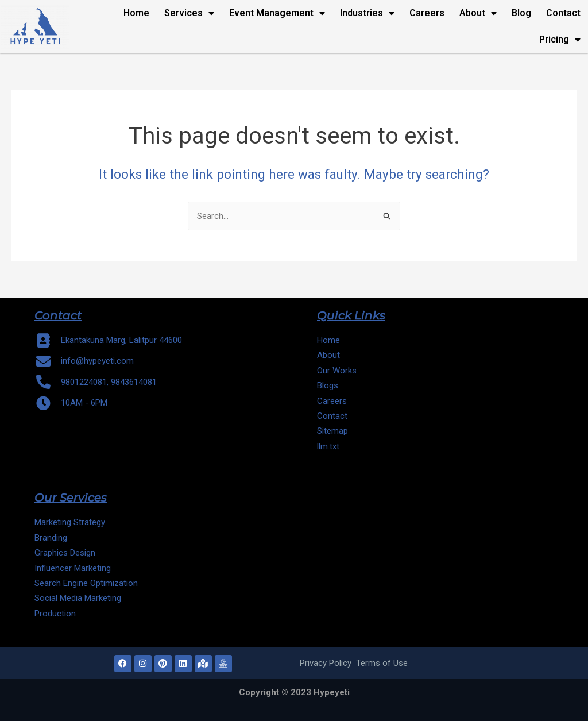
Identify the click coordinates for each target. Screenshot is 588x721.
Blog (521, 13)
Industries (367, 13)
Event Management (277, 13)
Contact (563, 13)
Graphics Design (65, 553)
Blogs (328, 385)
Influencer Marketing (73, 568)
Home (136, 13)
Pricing (560, 40)
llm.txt (329, 446)
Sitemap (332, 431)
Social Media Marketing (78, 598)
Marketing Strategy (70, 522)
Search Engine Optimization (86, 583)
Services (189, 13)
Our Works (337, 371)
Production (55, 614)
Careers (427, 13)
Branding (51, 538)
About (478, 13)
